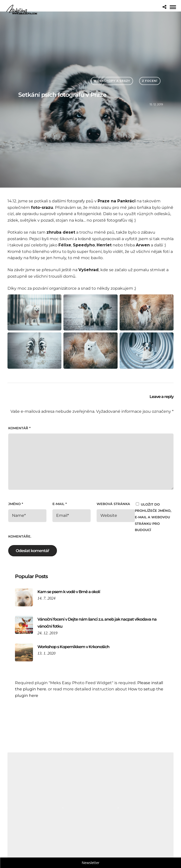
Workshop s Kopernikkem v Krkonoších (73, 647)
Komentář (19, 428)
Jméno (16, 504)
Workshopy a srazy (112, 81)
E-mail (60, 504)
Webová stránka (113, 504)
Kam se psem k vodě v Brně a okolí (69, 592)
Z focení (150, 81)
